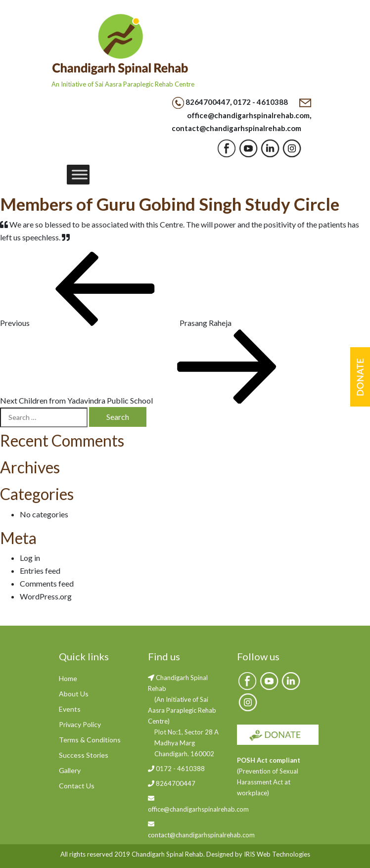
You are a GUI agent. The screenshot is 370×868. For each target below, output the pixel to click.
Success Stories (84, 755)
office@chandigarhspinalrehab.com (248, 115)
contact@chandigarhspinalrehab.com (236, 128)
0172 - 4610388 (260, 102)
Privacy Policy (80, 724)
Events (70, 709)
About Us (74, 694)
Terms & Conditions (90, 740)
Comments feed (47, 583)
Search (118, 417)
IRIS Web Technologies (277, 854)
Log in (30, 558)
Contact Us (77, 786)
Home (68, 678)
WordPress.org (46, 596)
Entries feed (40, 571)
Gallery (70, 770)
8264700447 (208, 102)
